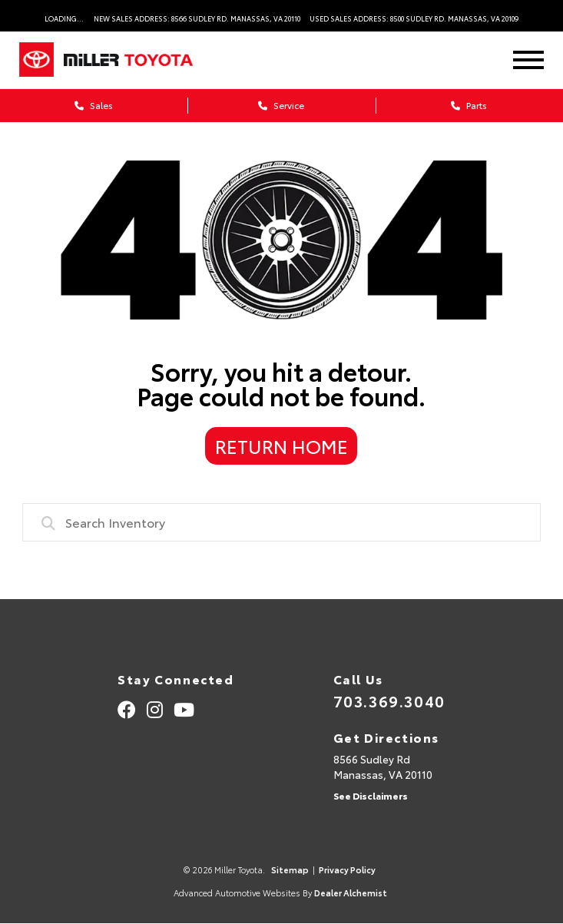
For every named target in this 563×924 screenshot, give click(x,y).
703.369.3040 (389, 700)
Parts (469, 105)
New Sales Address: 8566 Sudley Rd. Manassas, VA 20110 (197, 18)
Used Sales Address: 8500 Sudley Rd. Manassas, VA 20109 (414, 18)
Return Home (281, 445)
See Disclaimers (371, 795)
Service (281, 105)
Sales (94, 105)
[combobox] (281, 522)
